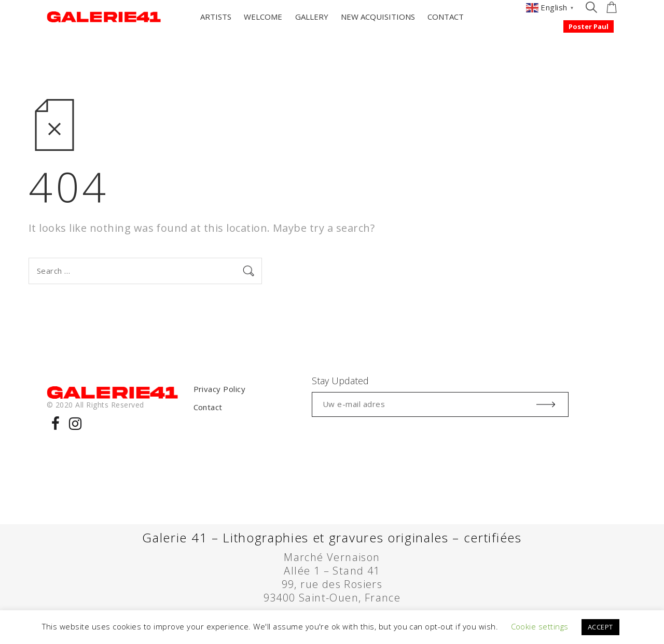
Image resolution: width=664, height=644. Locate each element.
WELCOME (263, 17)
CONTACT (446, 17)
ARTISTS (216, 17)
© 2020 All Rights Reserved (95, 405)
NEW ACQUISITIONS (378, 17)
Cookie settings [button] (540, 626)
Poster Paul (589, 26)
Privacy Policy (220, 389)
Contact (208, 407)
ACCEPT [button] (600, 627)
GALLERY (312, 17)
